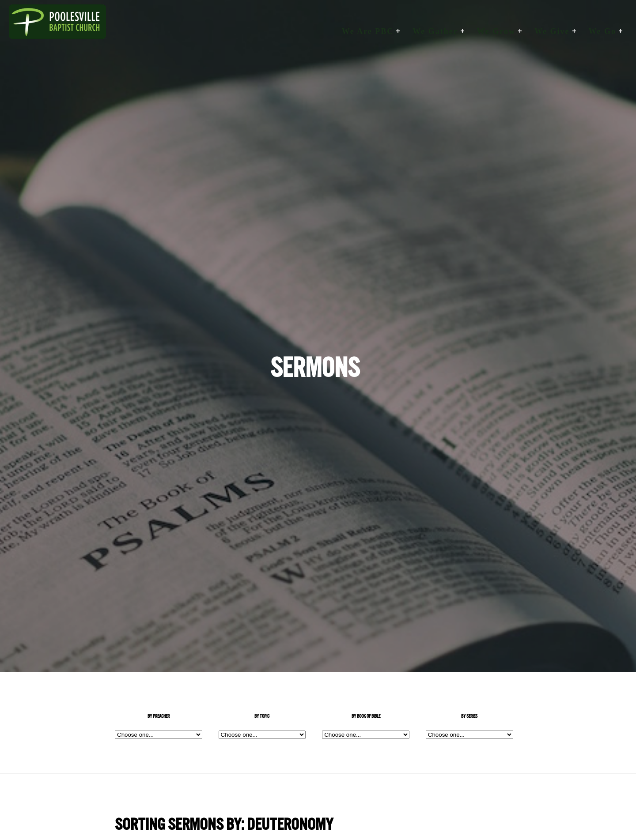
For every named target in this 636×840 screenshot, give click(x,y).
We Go (603, 31)
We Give (552, 31)
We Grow (496, 31)
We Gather (435, 31)
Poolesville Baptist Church (57, 31)
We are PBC (368, 31)
